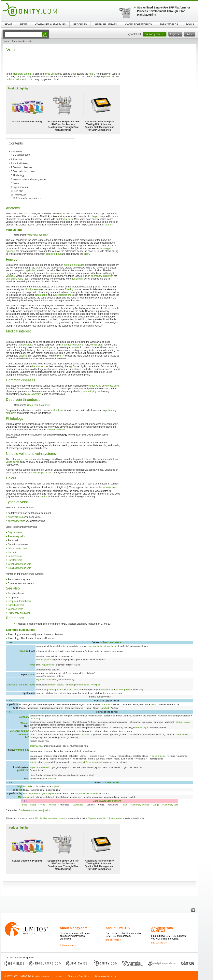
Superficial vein (16, 605)
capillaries (30, 270)
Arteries (52, 805)
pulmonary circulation (102, 276)
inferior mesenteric (93, 762)
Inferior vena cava (17, 548)
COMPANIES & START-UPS (50, 24)
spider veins (95, 386)
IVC (27, 737)
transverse (51, 680)
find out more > (68, 945)
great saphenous (51, 793)
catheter (75, 347)
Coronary (24, 717)
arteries (109, 225)
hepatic (85, 735)
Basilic (154, 704)
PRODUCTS (80, 24)
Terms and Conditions (79, 976)
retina (44, 497)
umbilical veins (14, 79)
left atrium (77, 279)
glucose (23, 356)
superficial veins (16, 517)
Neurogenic (41, 295)
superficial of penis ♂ (90, 793)
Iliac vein (13, 552)
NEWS (24, 24)
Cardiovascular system (107, 801)
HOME (9, 24)
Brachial (105, 708)
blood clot (58, 410)
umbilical (52, 779)
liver (59, 356)
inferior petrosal (73, 690)
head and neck (112, 642)
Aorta (43, 805)
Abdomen (23, 735)
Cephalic (106, 704)
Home (6, 41)
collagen (94, 216)
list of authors (116, 818)
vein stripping (90, 391)
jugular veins (48, 665)
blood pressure (33, 289)
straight (70, 685)
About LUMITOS (118, 928)
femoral (27, 786)
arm (43, 366)
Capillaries (78, 805)
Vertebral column (19, 731)
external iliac (36, 746)
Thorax (24, 723)
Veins (47, 810)
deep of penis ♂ (160, 756)
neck (33, 665)
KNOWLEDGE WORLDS (138, 24)
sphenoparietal (55, 690)
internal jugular (43, 660)
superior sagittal (56, 685)
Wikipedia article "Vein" (98, 818)
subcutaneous (110, 487)
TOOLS (190, 24)
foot (20, 797)
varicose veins (112, 386)
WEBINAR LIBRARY (106, 24)
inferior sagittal (82, 685)
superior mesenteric (40, 767)
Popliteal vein (15, 560)
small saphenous (32, 793)
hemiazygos (142, 727)
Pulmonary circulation (19, 613)
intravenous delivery (71, 345)
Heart (33, 805)
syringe (48, 347)
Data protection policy (106, 976)
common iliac (182, 735)
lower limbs (112, 782)
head (22, 651)
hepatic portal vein (43, 473)
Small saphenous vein (19, 568)
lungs (84, 276)
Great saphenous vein (19, 564)
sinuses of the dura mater (21, 685)
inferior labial (110, 646)
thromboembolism (57, 430)
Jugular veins (15, 532)
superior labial (95, 646)
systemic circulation (74, 265)
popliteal (56, 786)
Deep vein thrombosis (39, 405)
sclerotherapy (33, 394)
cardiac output (53, 254)
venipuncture (26, 345)
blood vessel (51, 74)
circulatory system (22, 74)
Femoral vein (15, 556)
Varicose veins (15, 609)
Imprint (59, 976)
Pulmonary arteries (140, 805)
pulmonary (109, 77)
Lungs (156, 805)
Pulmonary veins (17, 536)
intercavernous (106, 690)
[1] (102, 325)
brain (86, 254)
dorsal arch (29, 797)
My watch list (134, 34)
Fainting (69, 289)
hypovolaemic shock (63, 295)
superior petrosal (124, 690)
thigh (19, 786)
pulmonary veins (14, 279)
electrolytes (96, 345)
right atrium (56, 273)
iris (105, 494)
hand (35, 366)
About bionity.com (73, 928)
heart (91, 74)
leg (70, 366)
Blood (24, 805)
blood (73, 74)
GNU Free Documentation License (50, 818)
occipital (96, 685)
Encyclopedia (18, 41)
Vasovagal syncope (37, 235)
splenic (33, 762)
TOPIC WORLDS (169, 24)
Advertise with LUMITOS (162, 929)
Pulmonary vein (170, 805)
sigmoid (40, 680)
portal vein (23, 770)
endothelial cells (64, 219)
